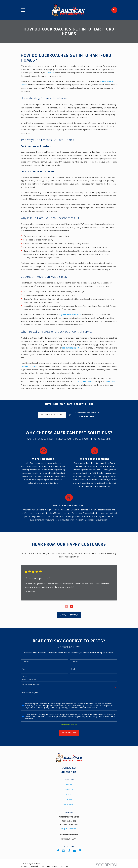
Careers (69, 799)
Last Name (75, 661)
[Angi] (69, 851)
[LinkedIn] (75, 851)
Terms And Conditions (69, 725)
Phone (24, 669)
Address (25, 677)
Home (69, 784)
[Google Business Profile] (63, 851)
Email (73, 669)
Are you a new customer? (31, 685)
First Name (26, 661)
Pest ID (69, 794)
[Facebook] (58, 851)
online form (110, 382)
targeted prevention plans (70, 315)
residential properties (72, 348)
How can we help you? (30, 693)
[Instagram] (80, 851)
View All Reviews (69, 615)
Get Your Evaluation (52, 415)
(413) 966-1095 (84, 382)
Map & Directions (69, 828)
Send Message (69, 733)
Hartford (51, 73)
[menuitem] (24, 866)
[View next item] (72, 606)
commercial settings (30, 366)
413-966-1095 (87, 416)
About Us (69, 789)
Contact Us (69, 805)
